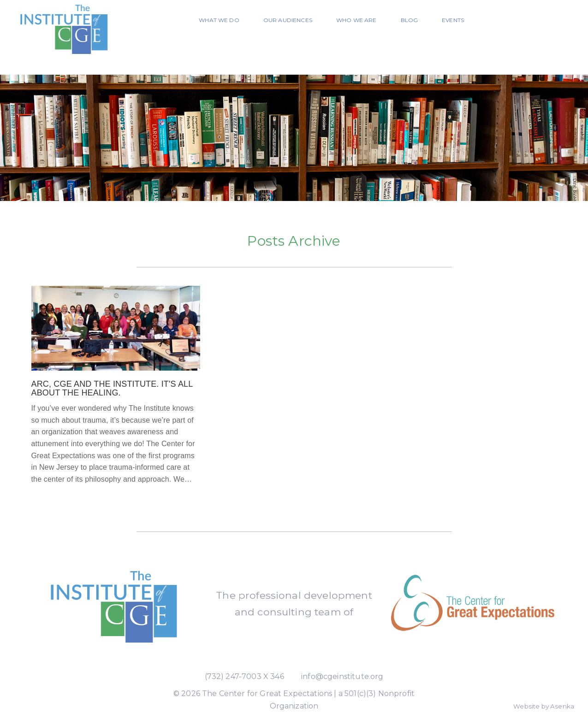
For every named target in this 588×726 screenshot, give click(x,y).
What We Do (219, 20)
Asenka (562, 706)
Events (453, 20)
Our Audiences (288, 20)
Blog (410, 20)
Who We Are (356, 20)
